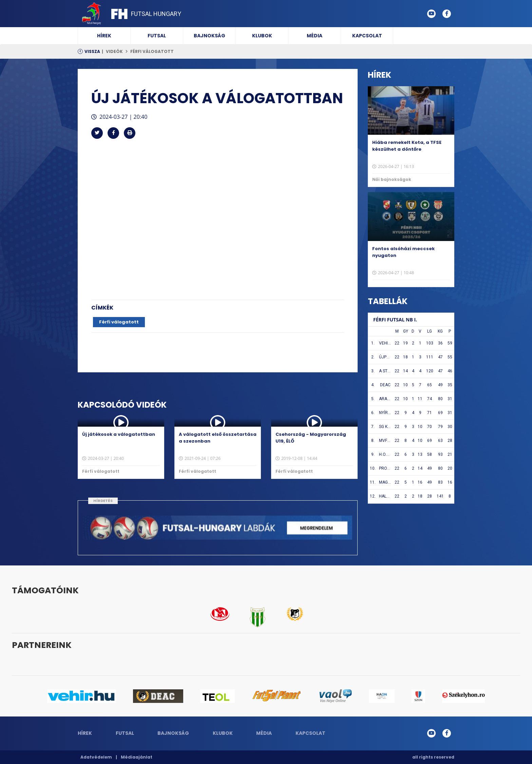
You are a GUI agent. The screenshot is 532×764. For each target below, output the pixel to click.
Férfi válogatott (152, 51)
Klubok (262, 36)
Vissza (92, 51)
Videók (114, 51)
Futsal (157, 36)
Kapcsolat (367, 36)
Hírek (104, 36)
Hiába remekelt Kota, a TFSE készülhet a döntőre (407, 146)
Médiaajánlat (137, 757)
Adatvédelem (96, 757)
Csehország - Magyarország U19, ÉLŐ (311, 438)
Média (315, 36)
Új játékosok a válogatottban (119, 434)
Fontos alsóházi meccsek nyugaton (403, 252)
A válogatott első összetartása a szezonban (218, 438)
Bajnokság (210, 36)
